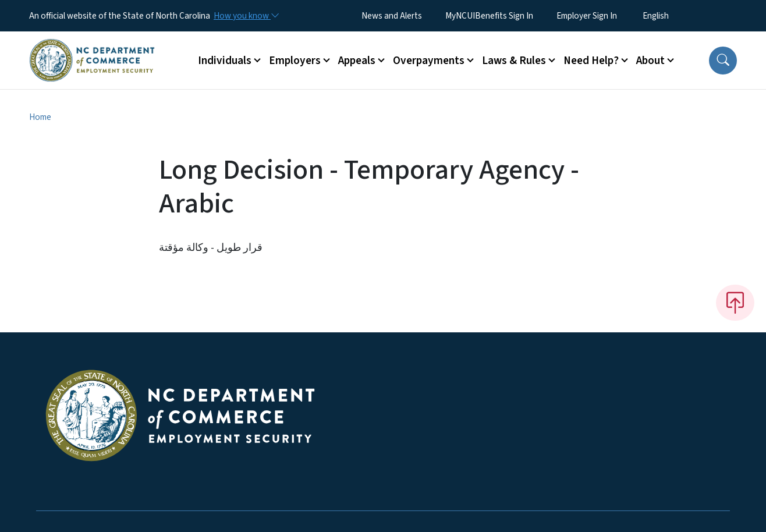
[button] (723, 61)
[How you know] (246, 16)
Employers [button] (295, 61)
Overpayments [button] (429, 61)
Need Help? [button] (591, 61)
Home (40, 117)
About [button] (650, 61)
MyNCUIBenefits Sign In (489, 16)
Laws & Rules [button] (514, 61)
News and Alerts (392, 16)
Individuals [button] (225, 61)
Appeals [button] (357, 61)
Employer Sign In (587, 16)
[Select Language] (674, 16)
